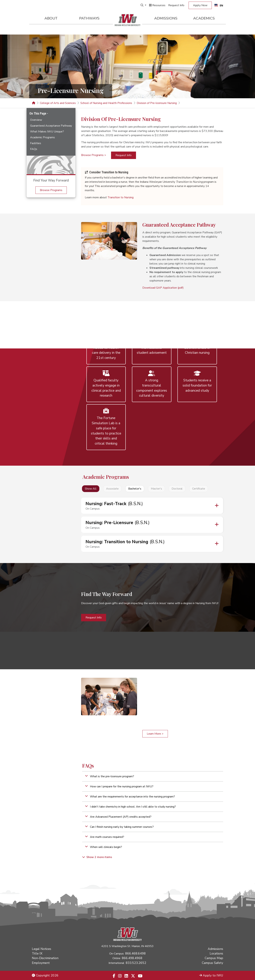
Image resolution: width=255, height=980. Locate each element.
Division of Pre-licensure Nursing (157, 103)
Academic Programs (42, 137)
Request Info (176, 5)
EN (219, 5)
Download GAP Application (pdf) (163, 288)
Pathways (89, 18)
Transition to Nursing (121, 197)
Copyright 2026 (45, 975)
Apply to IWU (211, 975)
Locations (216, 953)
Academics (204, 18)
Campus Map (214, 958)
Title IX (37, 953)
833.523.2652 (136, 963)
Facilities (36, 143)
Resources (157, 5)
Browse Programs (51, 190)
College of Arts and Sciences (58, 103)
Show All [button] (91, 489)
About (51, 18)
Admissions (166, 18)
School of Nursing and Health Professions (106, 103)
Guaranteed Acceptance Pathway (51, 126)
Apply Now (200, 5)
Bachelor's (135, 489)
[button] (153, 776)
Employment (41, 963)
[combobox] (219, 5)
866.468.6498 (135, 953)
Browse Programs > (94, 155)
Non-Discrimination (45, 958)
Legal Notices (42, 949)
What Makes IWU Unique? (47, 132)
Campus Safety (212, 963)
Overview (36, 120)
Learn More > (155, 734)
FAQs (34, 149)
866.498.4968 (132, 958)
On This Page (38, 113)
